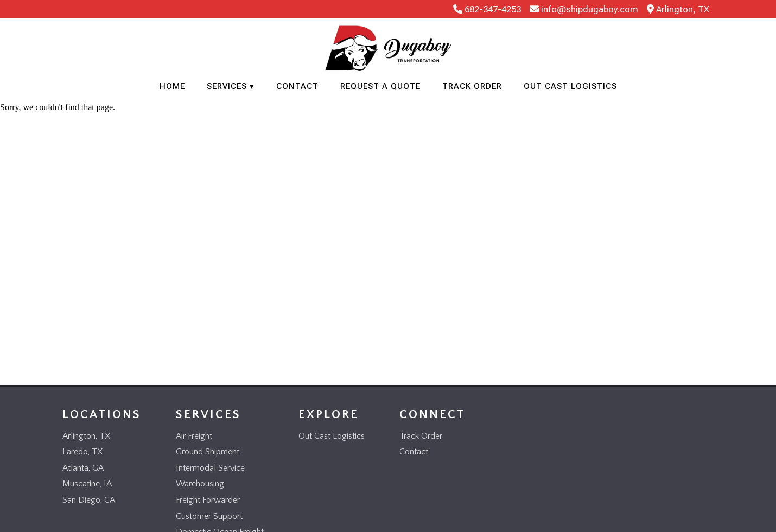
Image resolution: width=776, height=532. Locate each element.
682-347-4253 (487, 9)
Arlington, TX (678, 9)
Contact (297, 86)
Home (172, 86)
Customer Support (209, 516)
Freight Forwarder (208, 500)
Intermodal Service (210, 468)
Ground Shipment (208, 452)
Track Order (472, 86)
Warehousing (200, 484)
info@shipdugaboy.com (584, 9)
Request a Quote (380, 86)
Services (227, 86)
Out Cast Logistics (570, 86)
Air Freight (194, 436)
